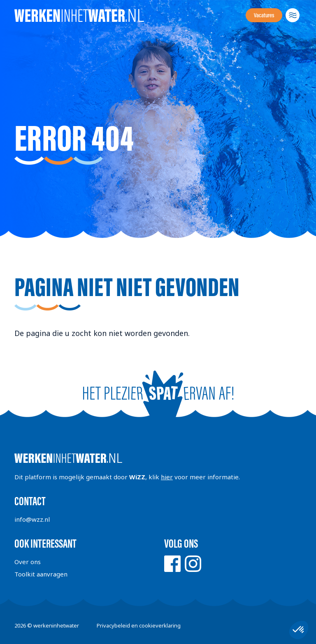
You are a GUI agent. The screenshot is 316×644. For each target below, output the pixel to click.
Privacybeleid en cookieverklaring (139, 625)
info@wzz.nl (32, 519)
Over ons (28, 562)
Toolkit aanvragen (41, 574)
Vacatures (264, 15)
